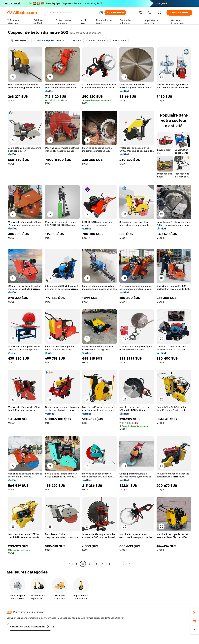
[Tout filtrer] (18, 41)
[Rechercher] (115, 13)
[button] (101, 13)
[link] (195, 613)
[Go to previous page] (70, 564)
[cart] (150, 13)
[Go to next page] (129, 564)
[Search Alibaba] (72, 13)
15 (123, 564)
